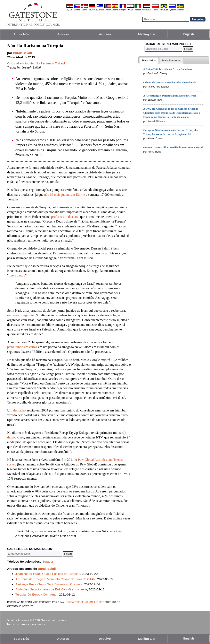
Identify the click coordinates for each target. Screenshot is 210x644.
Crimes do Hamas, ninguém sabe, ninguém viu (170, 82)
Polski (155, 10)
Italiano (138, 10)
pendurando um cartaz (22, 347)
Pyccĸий (172, 10)
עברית (130, 10)
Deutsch (92, 10)
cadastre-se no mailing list (86, 602)
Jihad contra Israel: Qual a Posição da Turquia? (48, 574)
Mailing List (147, 34)
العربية (70, 10)
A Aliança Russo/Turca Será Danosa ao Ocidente (49, 584)
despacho (19, 410)
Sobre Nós (21, 34)
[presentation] (149, 61)
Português (164, 10)
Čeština (77, 10)
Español (115, 10)
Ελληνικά (100, 10)
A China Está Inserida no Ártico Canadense (168, 69)
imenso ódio (17, 275)
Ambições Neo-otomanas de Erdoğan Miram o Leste (51, 589)
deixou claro (16, 437)
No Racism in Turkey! (50, 63)
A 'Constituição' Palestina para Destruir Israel (169, 96)
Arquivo (105, 34)
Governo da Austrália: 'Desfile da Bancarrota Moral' (173, 147)
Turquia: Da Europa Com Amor (36, 594)
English (108, 10)
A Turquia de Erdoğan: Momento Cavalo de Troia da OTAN (55, 579)
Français (123, 10)
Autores (63, 34)
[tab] (149, 61)
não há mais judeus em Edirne (65, 195)
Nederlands (147, 10)
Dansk (84, 10)
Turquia (48, 561)
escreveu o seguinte (20, 315)
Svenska (180, 10)
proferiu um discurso (65, 217)
